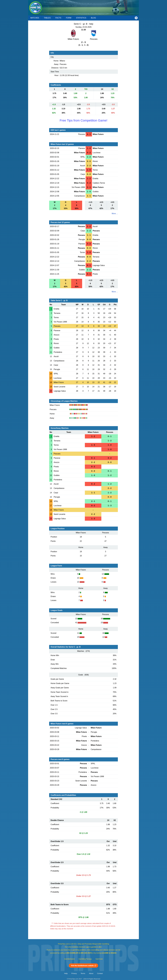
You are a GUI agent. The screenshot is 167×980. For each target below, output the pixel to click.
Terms (83, 973)
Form (69, 18)
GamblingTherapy (85, 959)
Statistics (81, 18)
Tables (47, 18)
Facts (58, 18)
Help (66, 973)
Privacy (74, 973)
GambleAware (70, 959)
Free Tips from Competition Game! (83, 120)
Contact (100, 973)
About (91, 973)
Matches (35, 18)
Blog (93, 18)
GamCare (99, 959)
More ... (115, 214)
